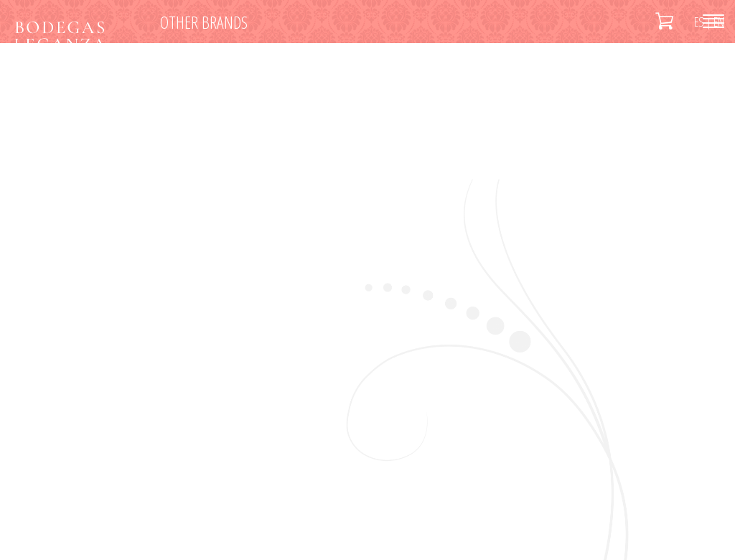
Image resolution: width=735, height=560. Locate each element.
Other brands (204, 22)
